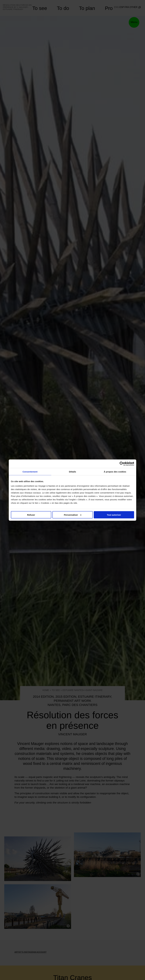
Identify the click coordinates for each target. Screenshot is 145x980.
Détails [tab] (72, 472)
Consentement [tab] (30, 472)
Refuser (31, 515)
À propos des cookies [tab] (115, 472)
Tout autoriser (114, 515)
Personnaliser (73, 515)
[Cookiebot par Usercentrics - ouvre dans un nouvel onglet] (122, 464)
